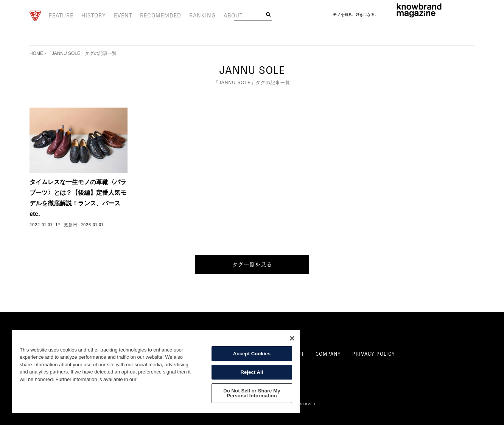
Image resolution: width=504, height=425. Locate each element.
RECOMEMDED (152, 16)
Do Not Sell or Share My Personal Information (252, 393)
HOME (36, 53)
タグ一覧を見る (252, 264)
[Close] (292, 338)
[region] (156, 371)
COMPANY (328, 354)
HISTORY (90, 16)
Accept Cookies (252, 354)
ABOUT (218, 16)
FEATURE (60, 16)
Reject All (252, 372)
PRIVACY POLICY (374, 354)
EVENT (118, 16)
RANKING (190, 16)
